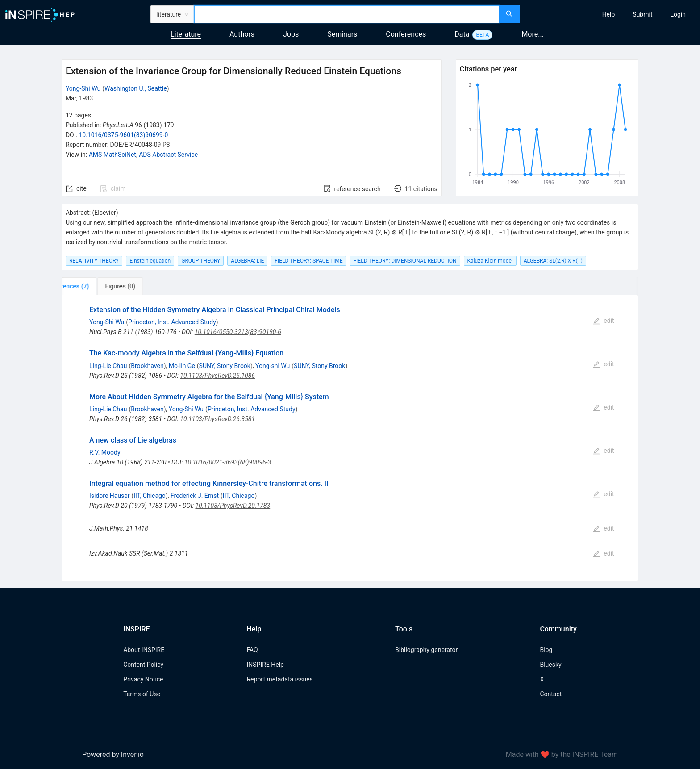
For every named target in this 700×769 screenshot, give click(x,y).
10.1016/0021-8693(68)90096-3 (228, 462)
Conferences (406, 34)
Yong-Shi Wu (83, 88)
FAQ (252, 650)
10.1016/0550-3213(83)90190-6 (238, 332)
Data (462, 34)
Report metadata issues (279, 679)
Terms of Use (142, 694)
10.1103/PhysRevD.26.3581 (217, 419)
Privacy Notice (143, 679)
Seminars (342, 34)
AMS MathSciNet (112, 155)
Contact (551, 694)
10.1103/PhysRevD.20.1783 (233, 506)
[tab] (90, 286)
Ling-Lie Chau (108, 366)
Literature (186, 34)
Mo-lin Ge (182, 366)
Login (678, 14)
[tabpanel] (350, 438)
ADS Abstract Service (168, 155)
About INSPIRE (144, 650)
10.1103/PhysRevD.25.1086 (217, 376)
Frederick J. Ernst (195, 496)
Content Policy (143, 665)
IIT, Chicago (150, 496)
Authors (242, 34)
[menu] (611, 14)
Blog (546, 650)
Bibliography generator (426, 650)
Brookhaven (147, 366)
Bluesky (550, 665)
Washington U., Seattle (136, 88)
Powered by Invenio (113, 754)
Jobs (291, 34)
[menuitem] (609, 14)
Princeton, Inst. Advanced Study (172, 322)
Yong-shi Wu (273, 366)
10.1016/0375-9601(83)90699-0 (123, 135)
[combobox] (347, 14)
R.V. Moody (105, 452)
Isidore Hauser (110, 496)
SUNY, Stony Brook (225, 366)
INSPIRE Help (265, 665)
